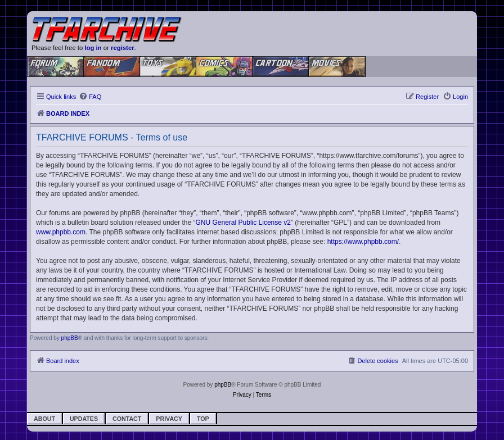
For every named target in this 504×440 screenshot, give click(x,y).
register (123, 48)
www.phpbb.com (61, 232)
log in (93, 48)
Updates (84, 419)
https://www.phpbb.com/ (363, 242)
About (44, 419)
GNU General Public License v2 (243, 223)
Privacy (169, 419)
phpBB (70, 338)
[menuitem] (90, 97)
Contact (127, 419)
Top (203, 419)
